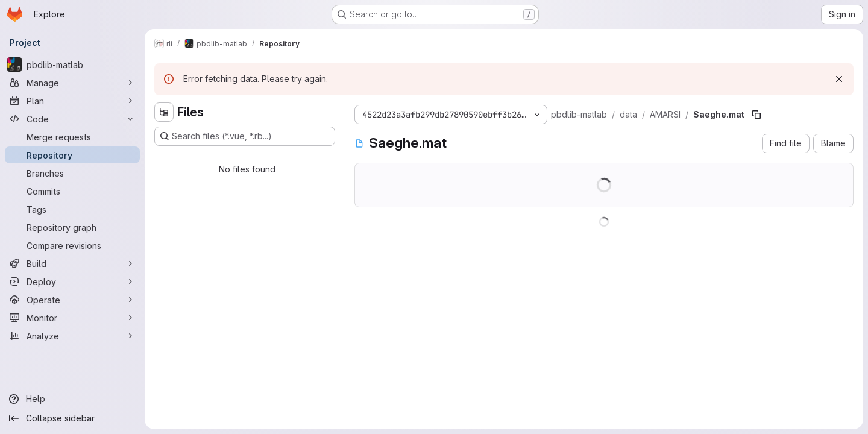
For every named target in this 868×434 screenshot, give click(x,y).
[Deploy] (72, 281)
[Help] (72, 399)
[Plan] (72, 101)
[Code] (72, 119)
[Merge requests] (72, 137)
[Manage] (72, 83)
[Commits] (72, 191)
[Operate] (72, 300)
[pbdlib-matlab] (72, 64)
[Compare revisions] (72, 245)
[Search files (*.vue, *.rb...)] (245, 136)
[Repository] (72, 155)
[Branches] (72, 173)
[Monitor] (72, 318)
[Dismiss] (839, 79)
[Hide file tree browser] (164, 112)
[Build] (72, 263)
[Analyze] (72, 336)
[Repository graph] (72, 227)
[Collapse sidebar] (72, 418)
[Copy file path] (756, 115)
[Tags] (72, 209)
